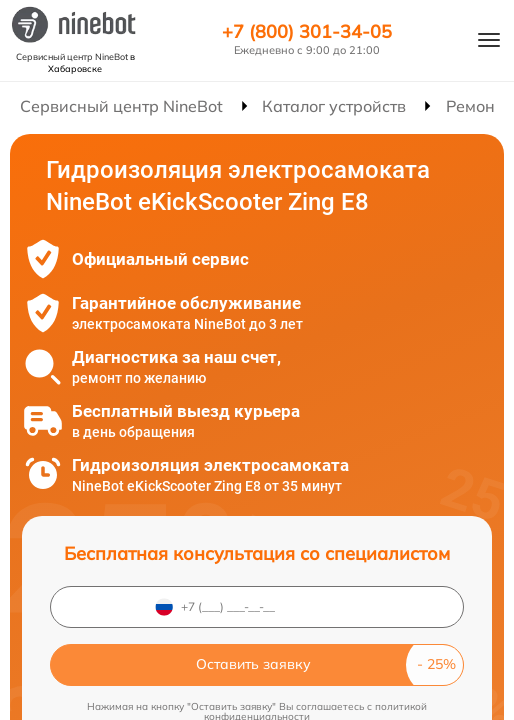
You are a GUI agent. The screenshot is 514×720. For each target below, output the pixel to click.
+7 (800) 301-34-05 (307, 32)
